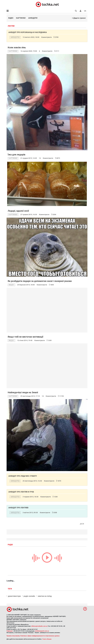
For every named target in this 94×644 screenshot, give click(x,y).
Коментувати (47, 37)
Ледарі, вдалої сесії (18, 211)
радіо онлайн (29, 596)
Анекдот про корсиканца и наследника (28, 32)
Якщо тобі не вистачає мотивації (25, 337)
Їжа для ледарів (17, 155)
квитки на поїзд (45, 596)
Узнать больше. (47, 639)
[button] (80, 11)
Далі (82, 524)
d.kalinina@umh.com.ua (42, 631)
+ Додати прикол (79, 18)
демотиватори (14, 596)
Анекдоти (33, 18)
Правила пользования (13, 636)
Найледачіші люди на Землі (23, 392)
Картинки (21, 18)
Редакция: (10, 631)
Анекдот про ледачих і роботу (23, 476)
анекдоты (15, 37)
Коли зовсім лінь (17, 47)
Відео (11, 18)
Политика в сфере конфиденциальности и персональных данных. (40, 636)
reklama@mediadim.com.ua (39, 626)
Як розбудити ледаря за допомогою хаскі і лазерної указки (40, 281)
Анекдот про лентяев (18, 508)
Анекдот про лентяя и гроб (21, 492)
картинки (13, 51)
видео (11, 285)
